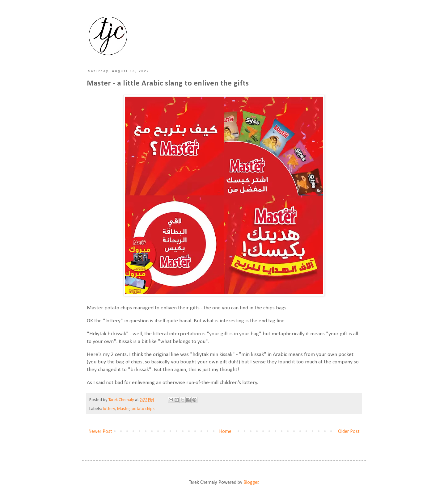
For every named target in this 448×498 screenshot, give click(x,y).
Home (225, 432)
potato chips (143, 409)
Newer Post (100, 432)
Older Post (349, 432)
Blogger (251, 483)
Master (123, 409)
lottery (109, 409)
